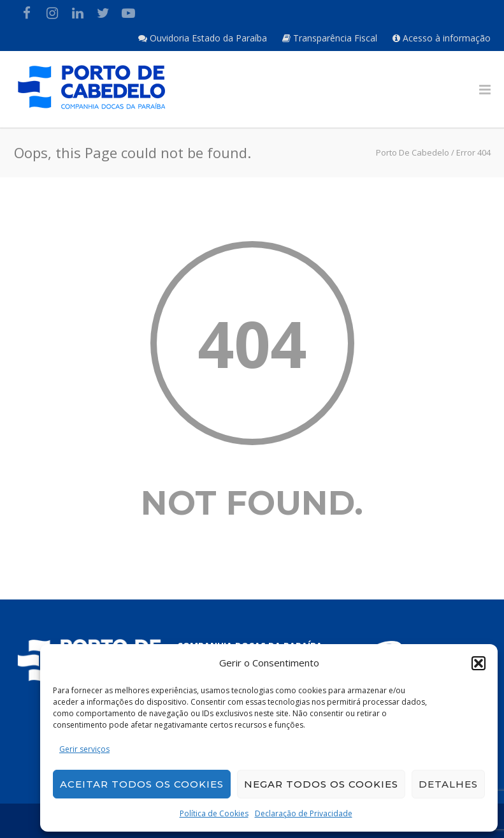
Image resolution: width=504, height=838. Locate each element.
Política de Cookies (214, 813)
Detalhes (448, 784)
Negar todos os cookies (321, 784)
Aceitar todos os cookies (142, 784)
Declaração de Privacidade (304, 813)
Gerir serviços (84, 749)
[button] (479, 663)
